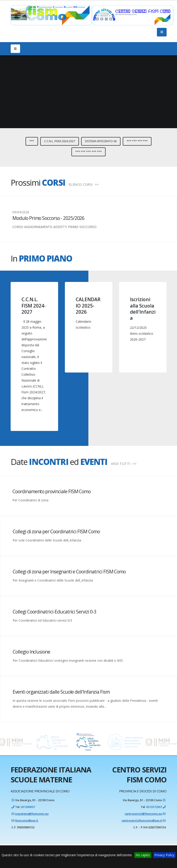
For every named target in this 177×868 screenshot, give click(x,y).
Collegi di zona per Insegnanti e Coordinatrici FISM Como (69, 572)
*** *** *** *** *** (88, 152)
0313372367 (154, 807)
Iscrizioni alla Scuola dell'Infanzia (143, 309)
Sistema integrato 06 (101, 141)
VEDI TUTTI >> (124, 464)
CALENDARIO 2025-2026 (88, 306)
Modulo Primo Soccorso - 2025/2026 (48, 218)
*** (32, 141)
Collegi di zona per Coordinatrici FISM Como (56, 531)
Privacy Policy (164, 855)
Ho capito (143, 855)
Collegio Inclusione (31, 652)
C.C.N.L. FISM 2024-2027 (60, 141)
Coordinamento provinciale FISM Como (52, 491)
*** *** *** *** (137, 141)
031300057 (28, 807)
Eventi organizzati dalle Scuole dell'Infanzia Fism (61, 692)
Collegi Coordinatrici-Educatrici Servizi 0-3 (54, 612)
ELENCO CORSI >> (84, 184)
